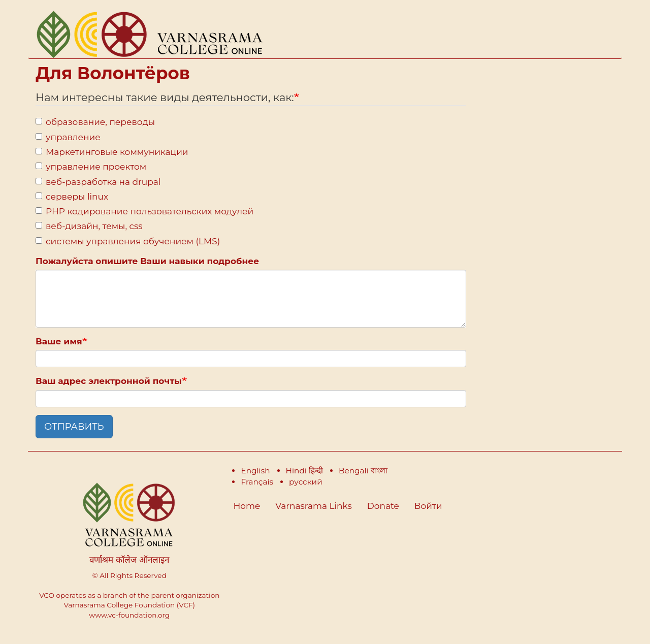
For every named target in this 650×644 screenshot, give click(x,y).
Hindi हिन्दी (304, 471)
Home (247, 506)
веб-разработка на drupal (98, 182)
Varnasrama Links (313, 506)
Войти (428, 506)
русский (306, 482)
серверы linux (72, 197)
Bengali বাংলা (363, 471)
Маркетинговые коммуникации (112, 152)
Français (257, 482)
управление (68, 137)
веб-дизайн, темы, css (89, 226)
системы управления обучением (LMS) (128, 241)
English (255, 471)
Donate (383, 506)
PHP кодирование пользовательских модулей (144, 211)
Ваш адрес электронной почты (109, 381)
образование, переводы (95, 122)
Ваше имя (59, 341)
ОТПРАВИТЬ (74, 427)
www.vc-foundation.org (129, 615)
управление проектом (91, 167)
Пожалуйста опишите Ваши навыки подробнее (147, 261)
